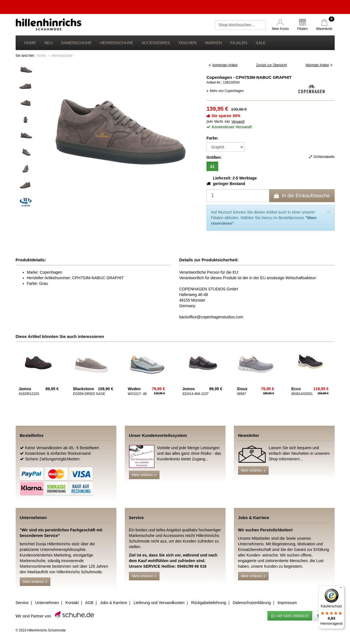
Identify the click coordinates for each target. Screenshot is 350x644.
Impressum (287, 603)
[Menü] (341, 589)
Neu (49, 43)
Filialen (239, 43)
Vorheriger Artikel (223, 65)
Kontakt (72, 603)
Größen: (214, 157)
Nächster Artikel (319, 65)
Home (30, 43)
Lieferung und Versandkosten (159, 603)
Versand (238, 122)
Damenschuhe (76, 43)
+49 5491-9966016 (290, 616)
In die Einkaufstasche (302, 196)
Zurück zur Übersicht (272, 65)
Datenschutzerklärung (252, 603)
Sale (261, 43)
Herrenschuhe (117, 43)
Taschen (187, 43)
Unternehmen (47, 603)
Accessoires (156, 43)
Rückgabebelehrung (209, 603)
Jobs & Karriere (113, 603)
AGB (89, 603)
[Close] (328, 212)
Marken (213, 43)
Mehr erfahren (144, 475)
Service (22, 603)
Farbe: (212, 138)
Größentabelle (322, 157)
